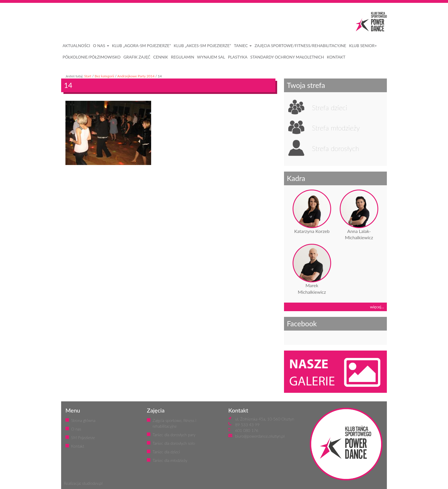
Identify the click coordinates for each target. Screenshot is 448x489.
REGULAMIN (182, 57)
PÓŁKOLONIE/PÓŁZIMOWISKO (92, 57)
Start (88, 76)
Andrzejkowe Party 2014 (136, 76)
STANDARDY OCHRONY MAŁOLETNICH (287, 57)
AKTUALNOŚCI (76, 46)
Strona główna (83, 420)
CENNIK (161, 57)
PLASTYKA (238, 57)
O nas (76, 429)
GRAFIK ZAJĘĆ (137, 57)
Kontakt (78, 446)
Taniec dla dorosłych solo (174, 443)
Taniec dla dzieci (166, 452)
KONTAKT (336, 57)
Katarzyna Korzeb (312, 231)
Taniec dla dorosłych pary (174, 435)
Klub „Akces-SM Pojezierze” (202, 46)
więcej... (377, 307)
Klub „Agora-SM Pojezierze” (141, 46)
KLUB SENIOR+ (363, 46)
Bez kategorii (104, 76)
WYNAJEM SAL (211, 57)
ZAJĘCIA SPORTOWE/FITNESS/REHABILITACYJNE (300, 46)
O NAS (101, 46)
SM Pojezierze (83, 437)
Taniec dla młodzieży (170, 460)
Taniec (243, 46)
